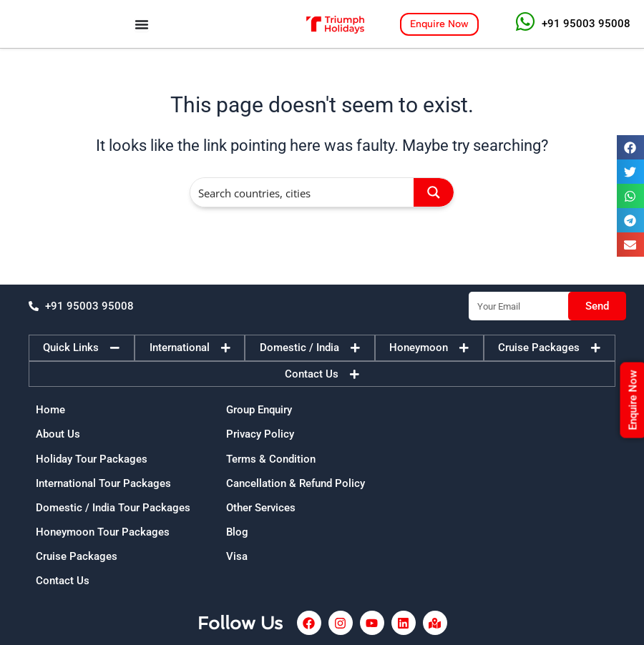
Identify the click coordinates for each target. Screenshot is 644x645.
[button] (630, 147)
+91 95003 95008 (586, 24)
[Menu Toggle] (142, 24)
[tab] (82, 348)
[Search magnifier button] (434, 192)
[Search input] (303, 192)
